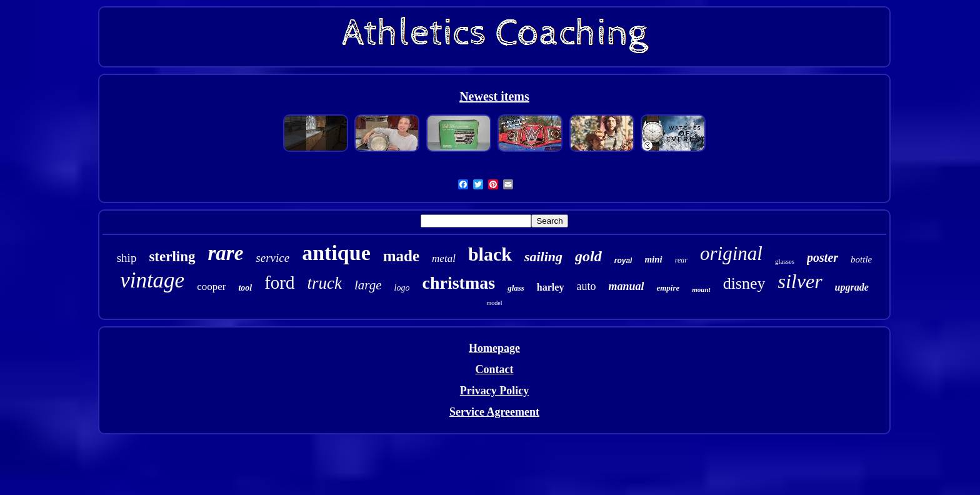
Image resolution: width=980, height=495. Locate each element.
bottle (861, 259)
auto (586, 286)
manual (626, 286)
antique (336, 253)
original (731, 253)
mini (653, 259)
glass (516, 288)
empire (668, 288)
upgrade (852, 287)
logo (402, 288)
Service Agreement (494, 412)
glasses (785, 261)
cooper (211, 287)
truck (325, 283)
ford (279, 282)
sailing (543, 257)
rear (681, 260)
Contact (494, 369)
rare (226, 253)
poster (822, 257)
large (368, 285)
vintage (152, 280)
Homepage (494, 348)
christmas (458, 283)
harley (551, 287)
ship (127, 258)
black (490, 254)
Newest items (494, 96)
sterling (172, 257)
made (401, 256)
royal (623, 261)
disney (744, 283)
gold (588, 256)
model (494, 303)
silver (800, 281)
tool (245, 288)
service (272, 258)
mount (701, 289)
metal (444, 258)
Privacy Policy (494, 391)
